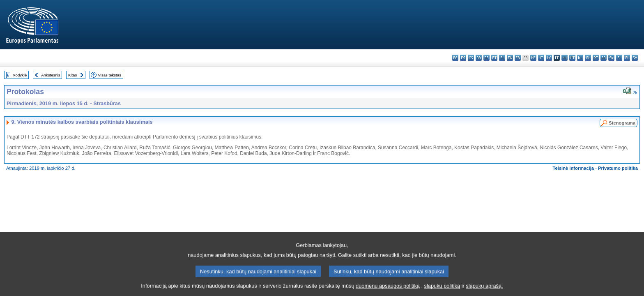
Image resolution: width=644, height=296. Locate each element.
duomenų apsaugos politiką (388, 290)
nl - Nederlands (580, 58)
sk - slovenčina (611, 58)
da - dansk (479, 58)
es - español (463, 58)
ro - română (604, 58)
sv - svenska (635, 58)
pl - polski (588, 58)
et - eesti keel (494, 58)
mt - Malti (572, 58)
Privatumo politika (618, 168)
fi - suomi (627, 58)
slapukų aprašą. (484, 290)
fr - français (518, 58)
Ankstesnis (51, 75)
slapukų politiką (442, 290)
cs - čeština (471, 58)
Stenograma (622, 123)
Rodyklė (20, 75)
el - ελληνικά (502, 58)
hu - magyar (565, 58)
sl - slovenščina (619, 58)
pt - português (596, 58)
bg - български (455, 58)
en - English (510, 58)
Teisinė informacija (574, 168)
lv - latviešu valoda (549, 58)
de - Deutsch (486, 58)
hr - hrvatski (533, 58)
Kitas (72, 75)
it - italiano (541, 58)
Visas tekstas (110, 75)
